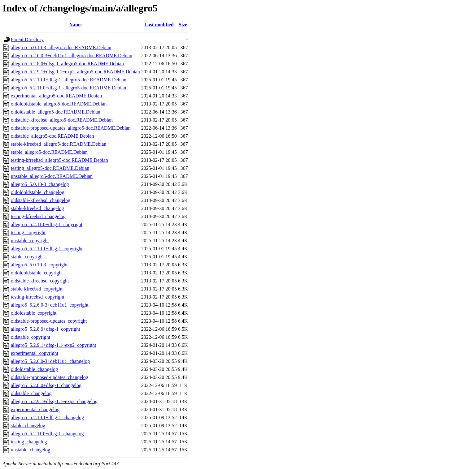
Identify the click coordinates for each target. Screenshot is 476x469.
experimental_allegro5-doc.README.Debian (56, 96)
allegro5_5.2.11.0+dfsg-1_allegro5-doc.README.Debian (68, 88)
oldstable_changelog (31, 393)
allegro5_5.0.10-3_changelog (40, 184)
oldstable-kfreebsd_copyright (40, 281)
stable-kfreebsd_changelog (37, 208)
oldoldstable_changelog (34, 369)
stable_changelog (28, 426)
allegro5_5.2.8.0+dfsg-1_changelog (46, 385)
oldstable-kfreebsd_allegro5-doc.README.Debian (62, 120)
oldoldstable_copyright (34, 313)
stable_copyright (27, 257)
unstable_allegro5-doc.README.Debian (52, 176)
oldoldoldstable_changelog (37, 192)
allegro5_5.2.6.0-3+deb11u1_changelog (50, 361)
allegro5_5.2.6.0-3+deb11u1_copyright (50, 305)
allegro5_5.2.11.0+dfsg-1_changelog (47, 434)
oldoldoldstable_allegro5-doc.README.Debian (59, 104)
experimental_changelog (35, 409)
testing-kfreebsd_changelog (38, 216)
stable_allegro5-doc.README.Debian (49, 152)
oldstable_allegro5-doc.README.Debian (52, 136)
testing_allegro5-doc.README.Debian (50, 168)
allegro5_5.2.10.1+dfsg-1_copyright (47, 249)
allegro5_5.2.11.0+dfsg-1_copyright (47, 224)
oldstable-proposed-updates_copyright (49, 321)
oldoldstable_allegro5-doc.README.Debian (56, 112)
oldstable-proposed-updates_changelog (50, 377)
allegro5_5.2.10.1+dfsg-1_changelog (47, 417)
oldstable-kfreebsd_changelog (41, 200)
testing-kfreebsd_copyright (37, 297)
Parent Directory (27, 39)
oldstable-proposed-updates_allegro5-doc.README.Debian (71, 128)
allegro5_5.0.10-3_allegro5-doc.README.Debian (61, 47)
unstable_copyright (30, 241)
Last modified (159, 25)
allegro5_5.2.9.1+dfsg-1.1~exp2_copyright (53, 345)
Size (183, 25)
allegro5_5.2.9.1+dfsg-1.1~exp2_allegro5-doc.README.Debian (75, 72)
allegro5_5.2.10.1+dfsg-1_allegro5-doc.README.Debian (69, 80)
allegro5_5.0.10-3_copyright (39, 265)
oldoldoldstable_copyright (37, 273)
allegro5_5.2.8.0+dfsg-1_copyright (46, 329)
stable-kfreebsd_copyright (37, 289)
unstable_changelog (31, 450)
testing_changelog (29, 442)
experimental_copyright (35, 353)
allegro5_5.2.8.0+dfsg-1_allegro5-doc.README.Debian (67, 64)
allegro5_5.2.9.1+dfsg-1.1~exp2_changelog (54, 401)
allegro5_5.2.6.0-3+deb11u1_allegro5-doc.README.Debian (72, 56)
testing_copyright (28, 232)
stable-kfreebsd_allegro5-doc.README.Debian (59, 144)
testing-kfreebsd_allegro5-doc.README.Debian (59, 160)
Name (75, 25)
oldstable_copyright (31, 337)
